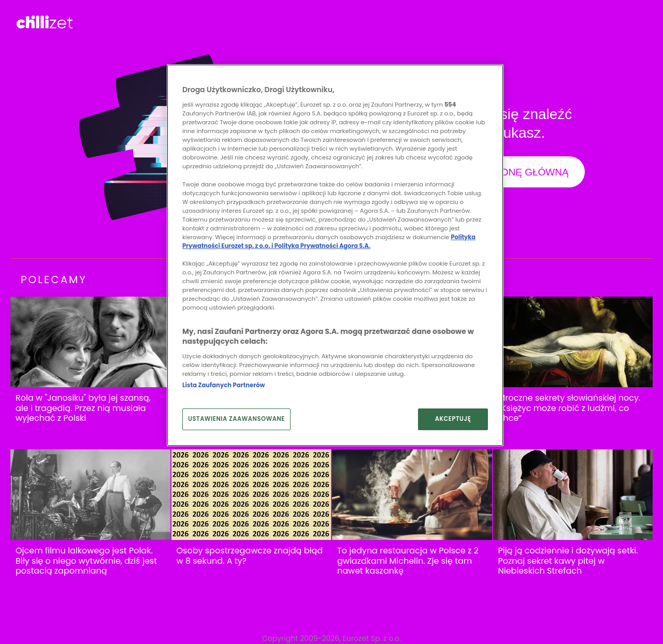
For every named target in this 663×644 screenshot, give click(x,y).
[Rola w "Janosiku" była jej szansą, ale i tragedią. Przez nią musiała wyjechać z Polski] (90, 342)
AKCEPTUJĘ (453, 419)
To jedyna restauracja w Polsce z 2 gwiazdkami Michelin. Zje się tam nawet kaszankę (408, 561)
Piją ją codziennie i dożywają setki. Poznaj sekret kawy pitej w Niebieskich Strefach (568, 561)
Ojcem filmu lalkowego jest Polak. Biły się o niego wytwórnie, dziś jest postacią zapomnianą (86, 561)
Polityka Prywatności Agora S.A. (322, 246)
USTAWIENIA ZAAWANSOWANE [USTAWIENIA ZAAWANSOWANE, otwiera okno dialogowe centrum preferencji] (236, 419)
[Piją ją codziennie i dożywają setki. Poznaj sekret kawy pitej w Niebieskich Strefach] (573, 495)
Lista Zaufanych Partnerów (224, 385)
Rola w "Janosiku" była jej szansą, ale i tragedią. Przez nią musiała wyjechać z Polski (83, 408)
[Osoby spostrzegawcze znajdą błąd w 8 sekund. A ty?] (251, 495)
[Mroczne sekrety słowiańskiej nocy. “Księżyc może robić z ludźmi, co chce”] (573, 342)
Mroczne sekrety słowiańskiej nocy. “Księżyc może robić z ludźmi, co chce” (570, 408)
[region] (335, 255)
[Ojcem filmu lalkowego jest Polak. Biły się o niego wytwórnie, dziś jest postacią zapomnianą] (90, 495)
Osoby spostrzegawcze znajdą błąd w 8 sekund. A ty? (250, 556)
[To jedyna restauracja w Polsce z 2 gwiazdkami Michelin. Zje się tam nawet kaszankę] (412, 495)
